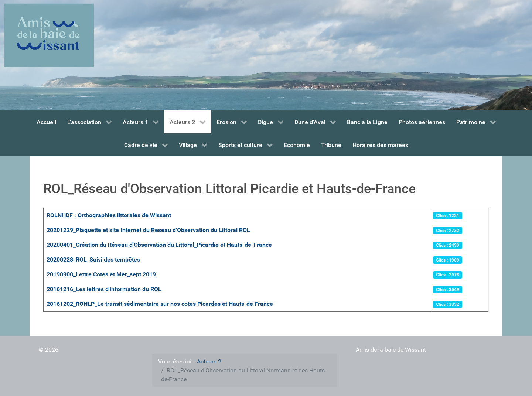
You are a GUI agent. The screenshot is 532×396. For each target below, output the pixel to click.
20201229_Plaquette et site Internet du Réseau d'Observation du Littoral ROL (148, 230)
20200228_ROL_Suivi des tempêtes (93, 260)
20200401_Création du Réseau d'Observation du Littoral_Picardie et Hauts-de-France (159, 245)
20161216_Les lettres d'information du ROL (104, 289)
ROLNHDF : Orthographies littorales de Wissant (109, 215)
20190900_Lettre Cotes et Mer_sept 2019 (101, 274)
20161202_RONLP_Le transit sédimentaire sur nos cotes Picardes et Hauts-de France (160, 304)
